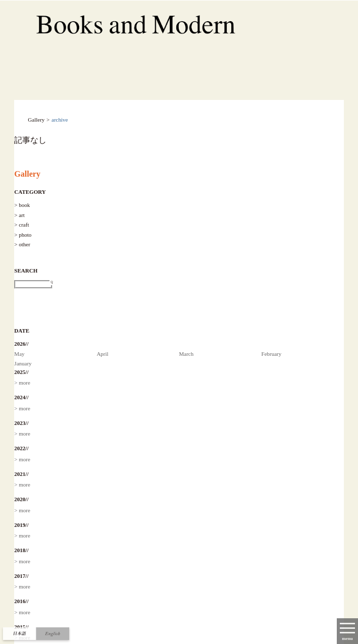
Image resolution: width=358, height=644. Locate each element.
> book (22, 205)
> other (22, 244)
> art (19, 215)
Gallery (27, 174)
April (102, 354)
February (272, 354)
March (186, 354)
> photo (23, 235)
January (23, 363)
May (19, 354)
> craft (21, 225)
